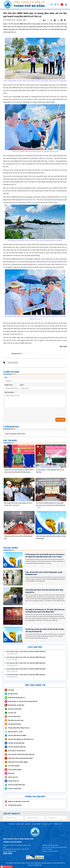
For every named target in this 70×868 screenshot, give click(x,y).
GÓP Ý (50, 824)
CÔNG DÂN (28, 824)
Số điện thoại (9, 385)
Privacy (5, 853)
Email (22, 385)
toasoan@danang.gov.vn (52, 851)
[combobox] (13, 818)
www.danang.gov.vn (47, 863)
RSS (61, 824)
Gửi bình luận (60, 420)
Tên (6, 377)
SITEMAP (56, 824)
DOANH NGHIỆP (36, 824)
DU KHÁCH (45, 824)
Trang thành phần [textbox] (10, 818)
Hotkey (10, 853)
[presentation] (19, 413)
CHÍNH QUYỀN (20, 824)
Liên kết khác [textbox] (52, 818)
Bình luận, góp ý (10, 392)
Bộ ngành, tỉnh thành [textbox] (33, 818)
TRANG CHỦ (12, 824)
